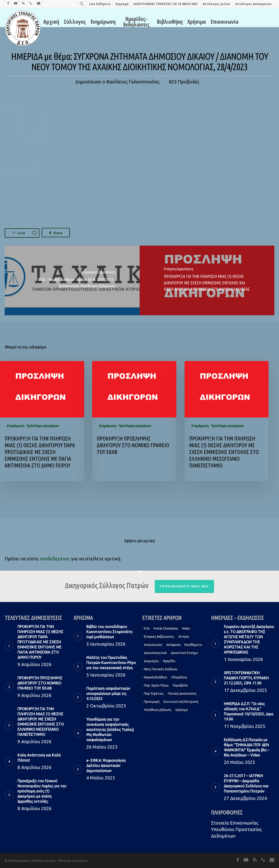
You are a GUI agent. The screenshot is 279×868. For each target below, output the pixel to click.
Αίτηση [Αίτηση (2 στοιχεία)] (184, 637)
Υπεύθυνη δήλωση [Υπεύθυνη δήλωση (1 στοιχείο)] (158, 710)
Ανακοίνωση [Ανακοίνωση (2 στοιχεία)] (153, 645)
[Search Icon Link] (82, 4)
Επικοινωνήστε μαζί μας (184, 586)
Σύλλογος (75, 22)
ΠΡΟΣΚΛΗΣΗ (14, 190)
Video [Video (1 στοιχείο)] (186, 628)
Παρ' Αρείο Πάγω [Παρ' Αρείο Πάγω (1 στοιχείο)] (156, 685)
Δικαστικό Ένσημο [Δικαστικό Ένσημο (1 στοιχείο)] (184, 653)
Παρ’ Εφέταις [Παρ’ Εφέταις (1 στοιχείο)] (154, 694)
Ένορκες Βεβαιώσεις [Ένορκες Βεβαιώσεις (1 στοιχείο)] (159, 637)
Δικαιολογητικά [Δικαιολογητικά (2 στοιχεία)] (155, 653)
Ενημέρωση (103, 22)
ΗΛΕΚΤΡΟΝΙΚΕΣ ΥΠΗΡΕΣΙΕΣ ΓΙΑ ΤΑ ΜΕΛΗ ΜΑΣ (166, 4)
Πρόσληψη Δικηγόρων (43, 426)
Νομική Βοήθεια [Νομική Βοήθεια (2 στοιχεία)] (156, 677)
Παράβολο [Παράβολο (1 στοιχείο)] (180, 685)
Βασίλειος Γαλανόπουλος (133, 82)
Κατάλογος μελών (217, 4)
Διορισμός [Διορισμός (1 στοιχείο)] (151, 661)
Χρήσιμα (197, 22)
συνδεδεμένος (55, 559)
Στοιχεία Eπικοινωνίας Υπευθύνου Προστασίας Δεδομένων (236, 829)
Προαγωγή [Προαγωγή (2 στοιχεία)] (152, 702)
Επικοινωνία (225, 22)
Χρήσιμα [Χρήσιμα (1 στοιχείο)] (182, 710)
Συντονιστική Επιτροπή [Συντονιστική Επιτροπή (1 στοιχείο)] (181, 702)
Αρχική (51, 22)
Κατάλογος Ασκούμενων (254, 4)
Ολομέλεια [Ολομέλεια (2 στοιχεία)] (179, 677)
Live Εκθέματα (100, 4)
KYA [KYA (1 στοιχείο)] (147, 628)
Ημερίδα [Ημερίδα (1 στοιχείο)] (169, 661)
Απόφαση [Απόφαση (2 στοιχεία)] (173, 645)
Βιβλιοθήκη (170, 22)
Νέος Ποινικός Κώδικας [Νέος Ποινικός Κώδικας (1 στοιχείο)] (161, 669)
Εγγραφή (122, 4)
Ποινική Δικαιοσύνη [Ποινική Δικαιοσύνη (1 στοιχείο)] (182, 694)
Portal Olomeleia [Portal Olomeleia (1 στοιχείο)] (166, 628)
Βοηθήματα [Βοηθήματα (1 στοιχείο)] (193, 645)
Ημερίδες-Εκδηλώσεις (136, 22)
